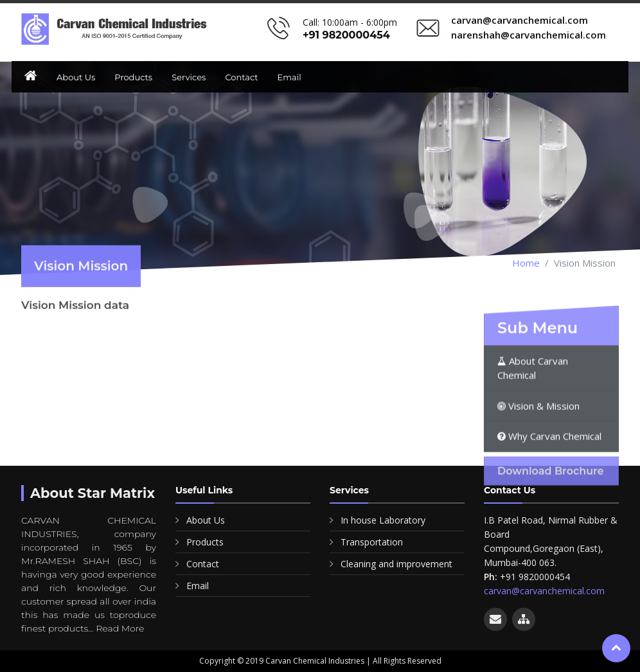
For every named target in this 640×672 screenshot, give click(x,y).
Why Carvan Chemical (549, 468)
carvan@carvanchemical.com (544, 591)
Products (133, 77)
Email (289, 77)
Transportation (372, 542)
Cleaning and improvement (396, 564)
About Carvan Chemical (533, 400)
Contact (241, 77)
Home (526, 263)
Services (189, 77)
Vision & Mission (538, 438)
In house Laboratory (383, 520)
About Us (76, 77)
